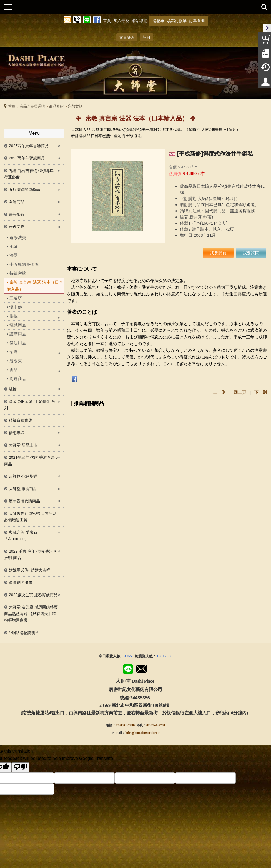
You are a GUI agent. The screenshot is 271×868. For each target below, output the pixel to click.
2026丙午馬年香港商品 (29, 146)
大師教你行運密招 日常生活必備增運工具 (30, 517)
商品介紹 (56, 106)
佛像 (14, 316)
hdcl (128, 733)
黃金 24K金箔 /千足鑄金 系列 (30, 405)
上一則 (219, 392)
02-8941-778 (155, 725)
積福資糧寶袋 (21, 420)
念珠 (14, 352)
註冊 (147, 37)
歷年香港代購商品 (24, 501)
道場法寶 (18, 237)
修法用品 (18, 343)
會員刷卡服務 (21, 582)
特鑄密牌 (18, 273)
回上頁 (240, 392)
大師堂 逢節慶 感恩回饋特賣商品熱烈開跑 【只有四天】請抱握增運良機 (31, 614)
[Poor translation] (20, 767)
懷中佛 (16, 307)
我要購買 (218, 253)
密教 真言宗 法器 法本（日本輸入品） (35, 286)
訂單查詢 (197, 21)
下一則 (261, 392)
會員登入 (127, 37)
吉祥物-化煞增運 (23, 476)
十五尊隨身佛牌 (24, 264)
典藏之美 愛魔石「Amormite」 (21, 536)
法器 (14, 255)
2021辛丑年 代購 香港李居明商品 (31, 461)
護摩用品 (18, 334)
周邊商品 (18, 379)
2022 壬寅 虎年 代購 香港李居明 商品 (31, 555)
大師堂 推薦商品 (23, 489)
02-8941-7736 (125, 725)
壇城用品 (18, 325)
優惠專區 (17, 433)
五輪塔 (16, 298)
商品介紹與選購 (32, 106)
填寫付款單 (177, 21)
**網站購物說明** (24, 633)
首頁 (12, 106)
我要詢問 (251, 253)
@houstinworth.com (146, 733)
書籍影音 (17, 214)
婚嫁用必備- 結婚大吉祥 (30, 570)
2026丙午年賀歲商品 (27, 158)
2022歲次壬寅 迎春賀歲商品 (33, 595)
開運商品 (17, 202)
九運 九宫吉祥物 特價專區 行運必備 (29, 174)
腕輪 (14, 246)
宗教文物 (75, 106)
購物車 (159, 21)
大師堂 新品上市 (23, 445)
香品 (14, 370)
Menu (34, 133)
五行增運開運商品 (24, 189)
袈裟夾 (16, 361)
